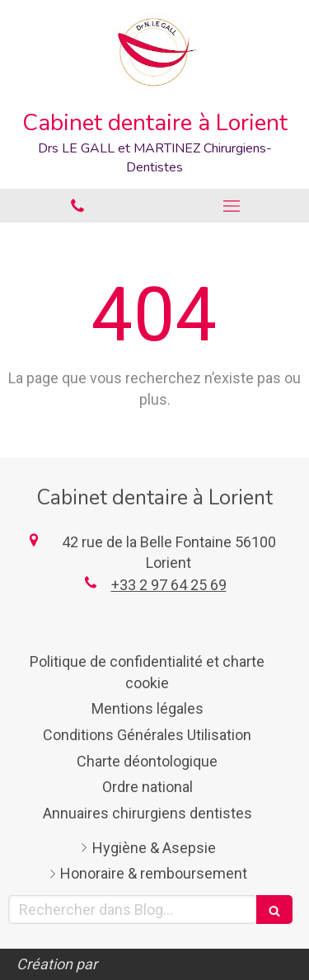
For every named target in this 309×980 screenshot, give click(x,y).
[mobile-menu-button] (232, 206)
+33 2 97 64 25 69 (169, 585)
